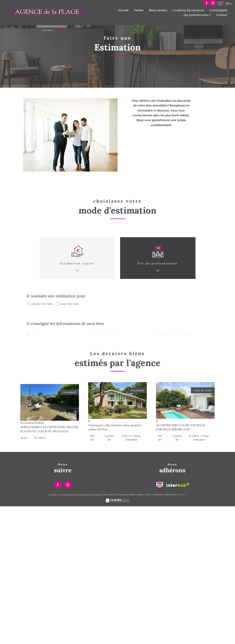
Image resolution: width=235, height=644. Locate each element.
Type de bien (36, 335)
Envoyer (198, 403)
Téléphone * (101, 374)
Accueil (123, 10)
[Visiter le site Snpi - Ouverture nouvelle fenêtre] (160, 577)
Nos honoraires (121, 587)
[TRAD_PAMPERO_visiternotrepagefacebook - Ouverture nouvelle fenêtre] (207, 3)
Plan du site (108, 587)
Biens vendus (158, 10)
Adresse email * (170, 374)
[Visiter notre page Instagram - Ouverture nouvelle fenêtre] (213, 3)
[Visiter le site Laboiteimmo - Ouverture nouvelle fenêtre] (117, 594)
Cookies (182, 587)
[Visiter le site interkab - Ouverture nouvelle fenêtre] (178, 577)
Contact (222, 15)
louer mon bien (69, 304)
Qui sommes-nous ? (197, 15)
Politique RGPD (171, 587)
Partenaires (158, 587)
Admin (148, 587)
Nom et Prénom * (38, 374)
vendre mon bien (42, 304)
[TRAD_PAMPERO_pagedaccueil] (47, 15)
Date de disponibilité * (174, 335)
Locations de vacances (188, 10)
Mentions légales (136, 587)
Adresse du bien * (105, 335)
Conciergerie (218, 10)
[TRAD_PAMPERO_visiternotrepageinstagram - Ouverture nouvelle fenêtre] (68, 577)
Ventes (139, 10)
